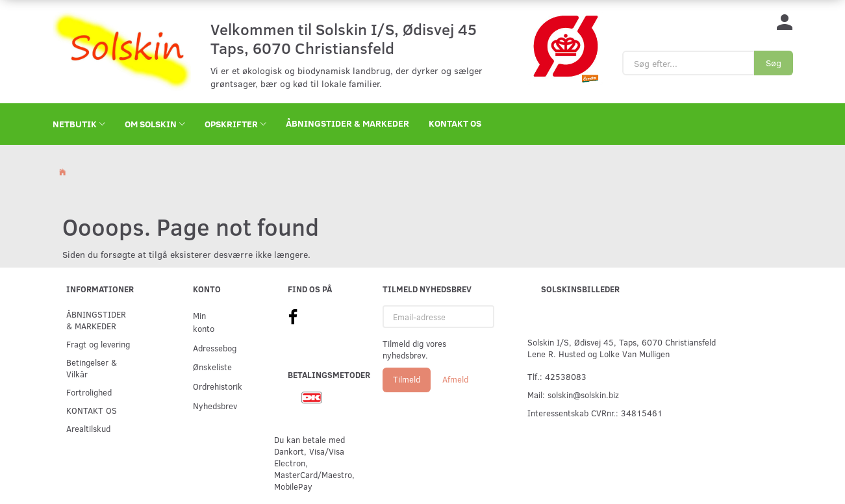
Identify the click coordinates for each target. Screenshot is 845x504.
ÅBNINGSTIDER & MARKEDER (347, 123)
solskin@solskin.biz (583, 395)
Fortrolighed (89, 392)
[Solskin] (122, 50)
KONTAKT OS (455, 123)
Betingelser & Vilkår (92, 368)
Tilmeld (407, 379)
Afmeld (455, 379)
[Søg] (774, 63)
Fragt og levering (98, 344)
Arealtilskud (88, 428)
